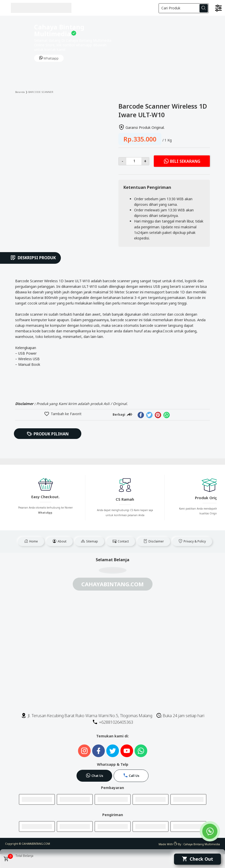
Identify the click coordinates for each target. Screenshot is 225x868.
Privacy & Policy (192, 541)
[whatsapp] (167, 415)
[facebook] (141, 415)
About (59, 541)
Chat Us (94, 775)
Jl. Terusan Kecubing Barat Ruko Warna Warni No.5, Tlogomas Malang (87, 716)
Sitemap (90, 541)
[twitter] (149, 415)
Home (31, 541)
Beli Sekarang (182, 161)
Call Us (131, 775)
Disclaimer (154, 541)
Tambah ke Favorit (66, 414)
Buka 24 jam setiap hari (180, 716)
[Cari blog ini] (184, 8)
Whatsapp (49, 58)
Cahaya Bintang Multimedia (202, 844)
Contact (121, 541)
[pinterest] (158, 415)
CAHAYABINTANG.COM (36, 844)
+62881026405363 (113, 722)
